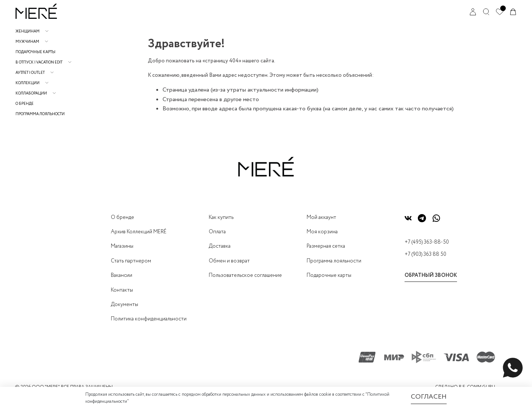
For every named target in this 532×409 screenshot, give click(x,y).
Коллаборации (31, 94)
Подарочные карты (35, 52)
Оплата (217, 232)
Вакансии (122, 275)
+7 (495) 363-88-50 (427, 242)
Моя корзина (322, 232)
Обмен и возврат (229, 261)
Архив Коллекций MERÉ (139, 232)
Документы (125, 305)
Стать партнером (131, 261)
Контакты (122, 290)
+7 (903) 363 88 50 (425, 254)
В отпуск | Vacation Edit (39, 63)
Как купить (221, 217)
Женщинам (28, 32)
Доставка (220, 246)
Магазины (122, 246)
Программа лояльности (40, 114)
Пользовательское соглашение (245, 275)
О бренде (25, 104)
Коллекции (28, 83)
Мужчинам (27, 42)
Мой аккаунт (321, 217)
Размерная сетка (326, 246)
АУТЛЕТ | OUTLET (30, 73)
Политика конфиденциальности (149, 319)
